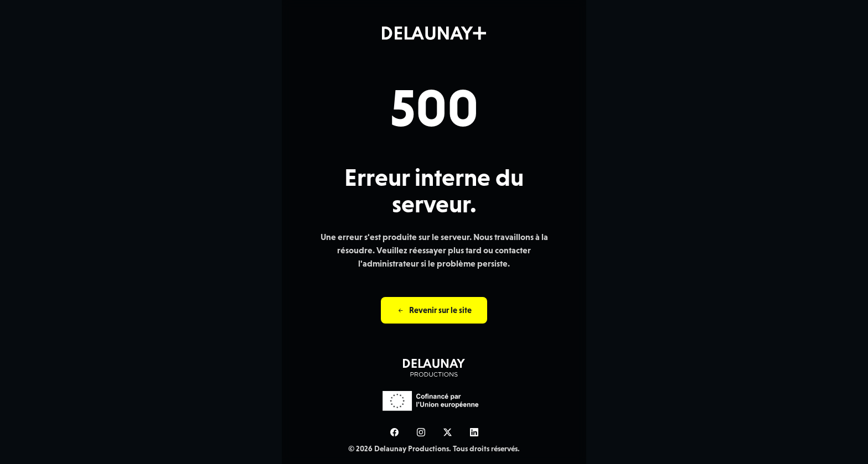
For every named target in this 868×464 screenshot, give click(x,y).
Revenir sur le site (434, 310)
